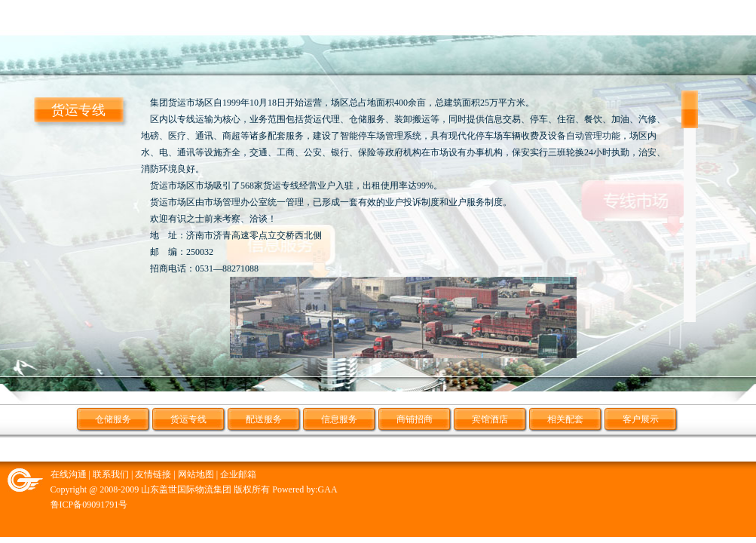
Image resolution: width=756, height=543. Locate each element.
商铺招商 (415, 419)
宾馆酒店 (490, 419)
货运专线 (188, 419)
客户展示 (641, 419)
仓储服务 (113, 419)
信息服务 (339, 419)
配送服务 (264, 419)
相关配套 (565, 419)
